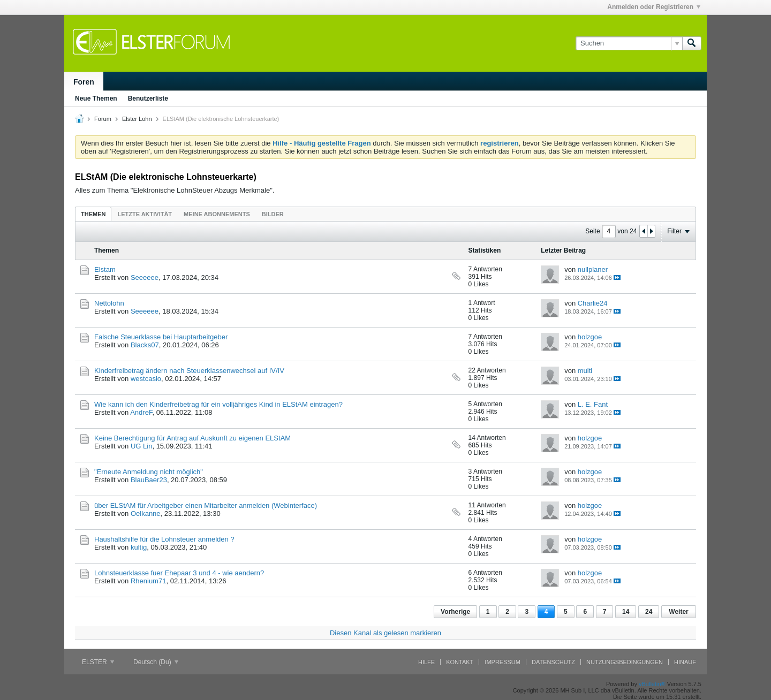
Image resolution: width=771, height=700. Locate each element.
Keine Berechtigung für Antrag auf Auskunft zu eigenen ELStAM (192, 438)
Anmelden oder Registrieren (654, 7)
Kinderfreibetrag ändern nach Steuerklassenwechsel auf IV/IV (189, 371)
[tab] (93, 214)
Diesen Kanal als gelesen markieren (385, 633)
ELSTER (98, 662)
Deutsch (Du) (156, 662)
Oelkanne (146, 513)
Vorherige (455, 612)
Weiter (678, 612)
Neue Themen (96, 98)
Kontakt (460, 662)
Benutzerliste (148, 98)
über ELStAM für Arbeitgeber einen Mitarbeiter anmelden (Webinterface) (206, 505)
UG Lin (141, 446)
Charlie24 (593, 303)
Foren (84, 82)
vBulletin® (652, 684)
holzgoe (590, 337)
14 (626, 612)
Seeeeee (145, 277)
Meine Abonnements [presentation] (217, 214)
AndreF (141, 412)
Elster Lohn (137, 119)
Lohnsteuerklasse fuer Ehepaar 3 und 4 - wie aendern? (179, 573)
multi (585, 371)
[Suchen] (629, 43)
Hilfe (426, 662)
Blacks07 (145, 345)
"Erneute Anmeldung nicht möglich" (149, 472)
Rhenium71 (149, 581)
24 (649, 612)
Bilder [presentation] (273, 214)
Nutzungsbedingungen (625, 662)
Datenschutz (553, 662)
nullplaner (593, 269)
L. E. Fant (593, 404)
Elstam (105, 269)
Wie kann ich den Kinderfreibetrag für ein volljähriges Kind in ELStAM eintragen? (218, 404)
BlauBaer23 (149, 480)
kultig (139, 547)
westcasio (146, 379)
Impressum (502, 662)
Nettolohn (109, 303)
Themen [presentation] (93, 214)
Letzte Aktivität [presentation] (145, 214)
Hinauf (685, 662)
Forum (103, 119)
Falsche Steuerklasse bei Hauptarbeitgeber (161, 337)
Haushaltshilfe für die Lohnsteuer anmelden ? (164, 539)
